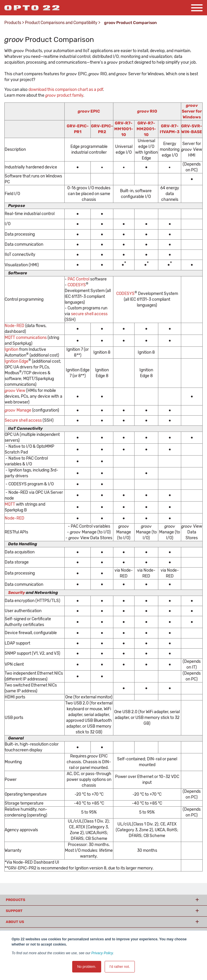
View (15, 391)
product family (64, 95)
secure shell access (89, 314)
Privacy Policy (102, 953)
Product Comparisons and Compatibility (61, 23)
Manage (18, 410)
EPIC (89, 111)
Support (14, 911)
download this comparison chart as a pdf (66, 90)
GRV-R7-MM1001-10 (124, 129)
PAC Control (78, 279)
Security (17, 593)
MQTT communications (26, 338)
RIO (147, 111)
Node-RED (14, 326)
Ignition (12, 349)
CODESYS (77, 285)
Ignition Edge (17, 361)
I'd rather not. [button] (120, 967)
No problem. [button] (87, 967)
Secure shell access (23, 420)
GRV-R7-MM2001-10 (146, 129)
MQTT (10, 504)
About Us (15, 922)
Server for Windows (192, 111)
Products (13, 23)
